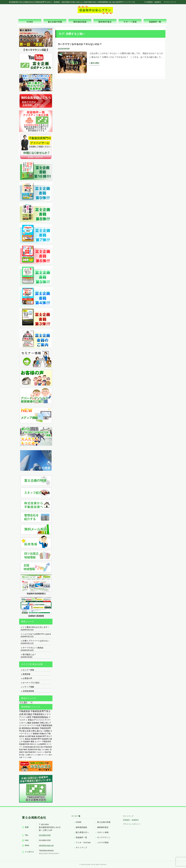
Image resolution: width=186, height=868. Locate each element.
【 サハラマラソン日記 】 (36, 50)
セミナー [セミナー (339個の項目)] (38, 742)
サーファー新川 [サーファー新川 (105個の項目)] (47, 755)
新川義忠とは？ (29, 654)
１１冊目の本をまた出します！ (36, 627)
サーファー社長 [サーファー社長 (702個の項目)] (34, 725)
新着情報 (27, 674)
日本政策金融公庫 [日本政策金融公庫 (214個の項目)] (29, 747)
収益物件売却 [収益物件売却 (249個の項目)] (24, 744)
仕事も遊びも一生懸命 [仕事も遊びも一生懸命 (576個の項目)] (40, 731)
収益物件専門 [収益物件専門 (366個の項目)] (36, 739)
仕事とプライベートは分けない (36, 641)
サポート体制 (103, 832)
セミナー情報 (28, 670)
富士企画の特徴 (104, 822)
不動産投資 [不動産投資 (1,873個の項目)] (25, 711)
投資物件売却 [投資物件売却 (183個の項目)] (32, 749)
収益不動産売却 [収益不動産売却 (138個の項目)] (30, 752)
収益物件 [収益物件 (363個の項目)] (27, 742)
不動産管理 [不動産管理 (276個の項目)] (46, 741)
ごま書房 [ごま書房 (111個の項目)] (28, 755)
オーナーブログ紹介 (31, 683)
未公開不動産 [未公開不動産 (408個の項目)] (30, 736)
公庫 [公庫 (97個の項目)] (21, 757)
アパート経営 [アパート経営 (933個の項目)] (25, 717)
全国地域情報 (28, 691)
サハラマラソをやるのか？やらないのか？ (80, 44)
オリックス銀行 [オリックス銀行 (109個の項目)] (36, 755)
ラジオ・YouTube (83, 842)
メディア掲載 (28, 687)
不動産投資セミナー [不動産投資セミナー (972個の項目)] (42, 714)
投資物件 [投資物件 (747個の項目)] (36, 723)
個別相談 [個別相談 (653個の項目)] (35, 728)
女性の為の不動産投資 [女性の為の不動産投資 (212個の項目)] (44, 747)
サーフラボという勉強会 (33, 648)
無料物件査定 (103, 827)
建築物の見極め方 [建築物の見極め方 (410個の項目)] (40, 734)
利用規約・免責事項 (152, 2)
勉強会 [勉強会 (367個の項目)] (28, 739)
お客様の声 (27, 678)
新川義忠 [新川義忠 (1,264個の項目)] (28, 714)
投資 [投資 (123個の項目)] (23, 755)
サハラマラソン (104, 837)
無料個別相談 (81, 827)
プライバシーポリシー (132, 824)
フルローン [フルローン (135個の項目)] (40, 752)
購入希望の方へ (82, 832)
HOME (79, 822)
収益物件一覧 (81, 837)
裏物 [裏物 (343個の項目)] (32, 742)
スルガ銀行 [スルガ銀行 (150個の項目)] (45, 749)
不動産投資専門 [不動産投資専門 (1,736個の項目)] (38, 711)
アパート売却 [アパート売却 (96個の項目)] (27, 757)
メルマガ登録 (103, 842)
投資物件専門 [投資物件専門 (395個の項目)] (41, 736)
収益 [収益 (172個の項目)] (39, 749)
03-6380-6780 (45, 835)
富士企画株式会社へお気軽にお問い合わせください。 (142, 10)
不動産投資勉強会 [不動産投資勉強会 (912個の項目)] (40, 717)
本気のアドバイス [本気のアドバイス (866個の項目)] (36, 720)
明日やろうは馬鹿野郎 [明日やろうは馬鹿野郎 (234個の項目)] (38, 744)
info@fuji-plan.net (46, 845)
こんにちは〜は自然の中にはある (37, 634)
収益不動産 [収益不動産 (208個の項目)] (23, 749)
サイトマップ (170, 2)
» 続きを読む (94, 63)
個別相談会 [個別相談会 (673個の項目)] (26, 728)
